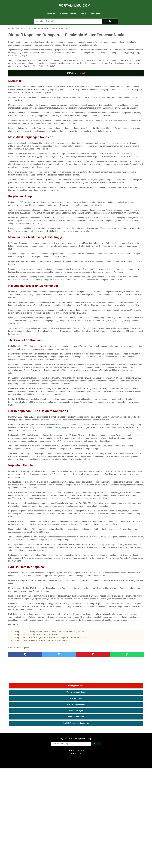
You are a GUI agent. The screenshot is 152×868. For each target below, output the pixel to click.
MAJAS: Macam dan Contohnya (126, 66)
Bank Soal (96, 10)
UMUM (84, 10)
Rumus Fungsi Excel (126, 59)
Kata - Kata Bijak (126, 53)
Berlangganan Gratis (126, 28)
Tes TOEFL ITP (126, 41)
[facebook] (20, 811)
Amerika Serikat (15, 529)
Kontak (76, 838)
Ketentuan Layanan (87, 838)
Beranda (51, 10)
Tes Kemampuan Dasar (126, 35)
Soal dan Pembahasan (126, 47)
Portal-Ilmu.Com (75, 3)
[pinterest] (65, 811)
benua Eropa (85, 572)
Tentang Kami (63, 838)
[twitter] (42, 811)
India (13, 386)
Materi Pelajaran (68, 10)
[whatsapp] (88, 811)
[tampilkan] (58, 85)
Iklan (71, 838)
